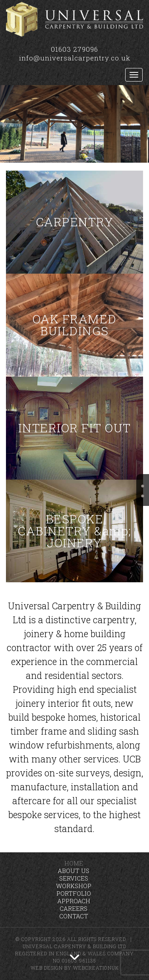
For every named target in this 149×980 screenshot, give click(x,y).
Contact (74, 916)
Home (74, 863)
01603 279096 (74, 49)
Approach (74, 901)
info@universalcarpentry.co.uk (75, 58)
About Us (74, 871)
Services (74, 878)
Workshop (74, 886)
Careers (74, 908)
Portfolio (74, 893)
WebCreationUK (96, 968)
